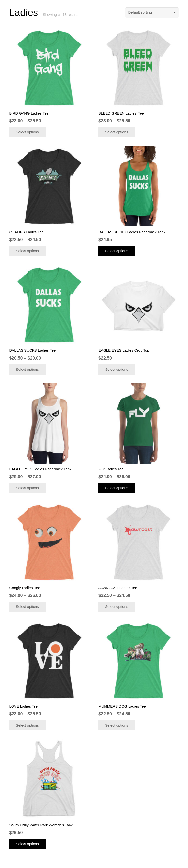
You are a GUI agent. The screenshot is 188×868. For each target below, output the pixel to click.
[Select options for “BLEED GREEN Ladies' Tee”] (117, 132)
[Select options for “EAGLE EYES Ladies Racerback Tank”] (27, 488)
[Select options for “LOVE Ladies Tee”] (27, 725)
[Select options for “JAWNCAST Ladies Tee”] (117, 607)
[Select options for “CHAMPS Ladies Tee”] (27, 251)
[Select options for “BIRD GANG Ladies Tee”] (27, 132)
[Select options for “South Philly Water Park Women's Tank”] (27, 844)
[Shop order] (152, 12)
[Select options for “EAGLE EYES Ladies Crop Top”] (117, 370)
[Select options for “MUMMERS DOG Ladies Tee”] (117, 725)
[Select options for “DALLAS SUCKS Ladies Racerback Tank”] (117, 251)
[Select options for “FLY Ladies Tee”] (117, 488)
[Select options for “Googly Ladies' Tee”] (27, 607)
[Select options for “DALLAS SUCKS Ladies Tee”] (27, 370)
